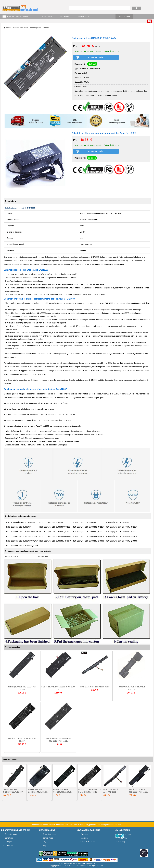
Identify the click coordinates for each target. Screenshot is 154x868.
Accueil (9, 28)
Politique (8, 842)
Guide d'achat (47, 16)
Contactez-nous (83, 16)
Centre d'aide (125, 16)
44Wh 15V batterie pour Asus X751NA (95, 687)
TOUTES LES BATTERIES (18, 16)
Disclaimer (9, 845)
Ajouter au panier (96, 57)
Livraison (84, 838)
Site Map (122, 842)
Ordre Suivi (65, 16)
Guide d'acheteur (49, 834)
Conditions (9, 838)
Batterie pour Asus (20, 28)
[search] (99, 8)
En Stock (92, 64)
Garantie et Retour (88, 842)
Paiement (84, 834)
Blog (44, 845)
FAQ (44, 842)
